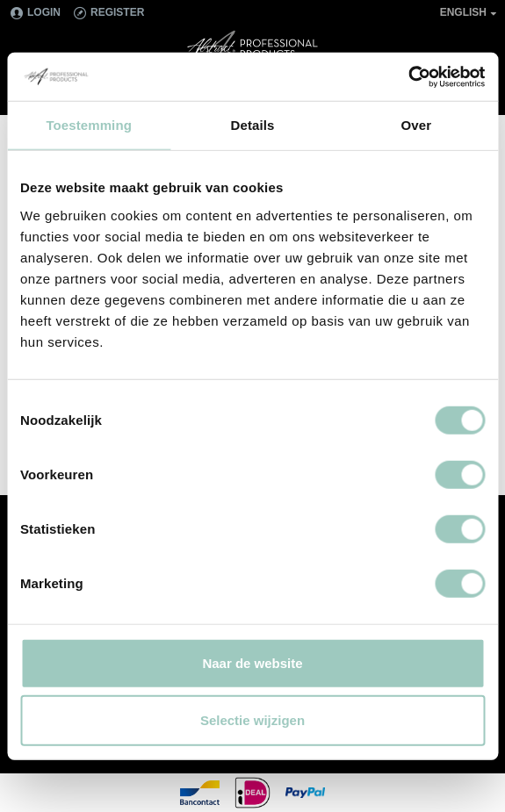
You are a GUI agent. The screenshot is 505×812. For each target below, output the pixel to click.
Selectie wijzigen (252, 720)
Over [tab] (417, 125)
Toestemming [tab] (89, 125)
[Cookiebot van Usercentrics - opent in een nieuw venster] (408, 76)
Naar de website (252, 662)
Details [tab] (253, 125)
